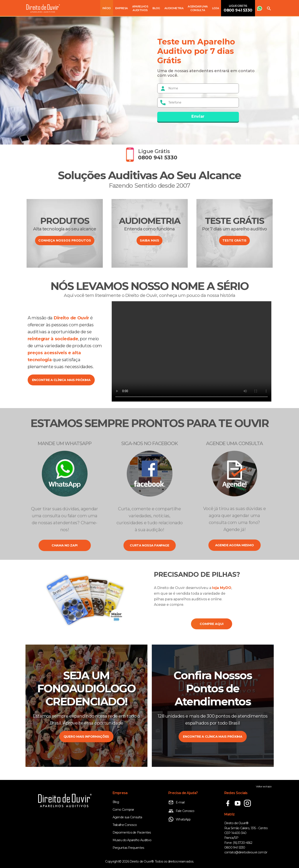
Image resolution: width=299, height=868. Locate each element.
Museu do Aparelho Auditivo (132, 840)
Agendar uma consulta (198, 8)
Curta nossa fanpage (149, 545)
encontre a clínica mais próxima (61, 380)
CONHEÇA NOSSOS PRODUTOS (65, 240)
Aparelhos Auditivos (140, 8)
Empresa (122, 8)
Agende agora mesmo (234, 545)
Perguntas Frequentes (128, 848)
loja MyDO (222, 588)
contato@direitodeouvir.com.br (246, 852)
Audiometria (174, 8)
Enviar (198, 116)
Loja (216, 8)
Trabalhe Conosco (125, 825)
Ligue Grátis (238, 8)
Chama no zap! (65, 545)
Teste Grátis (234, 240)
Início (106, 8)
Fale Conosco (181, 811)
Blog (156, 8)
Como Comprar (123, 810)
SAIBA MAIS (149, 240)
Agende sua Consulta (127, 817)
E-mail (176, 802)
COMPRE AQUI (212, 624)
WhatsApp (179, 819)
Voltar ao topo (264, 786)
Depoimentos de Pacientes (132, 832)
